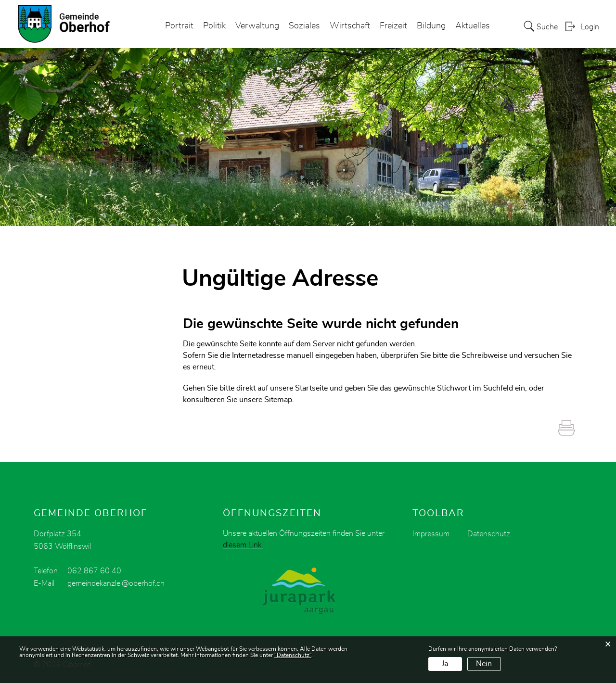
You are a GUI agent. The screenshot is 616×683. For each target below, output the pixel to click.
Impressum (431, 534)
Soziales (304, 26)
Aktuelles (473, 26)
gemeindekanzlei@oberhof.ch (116, 583)
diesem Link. (243, 545)
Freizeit (393, 26)
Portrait (179, 26)
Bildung (431, 26)
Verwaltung (257, 26)
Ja (445, 664)
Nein (484, 664)
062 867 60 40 (94, 571)
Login (590, 27)
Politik (214, 26)
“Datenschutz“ (293, 655)
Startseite (311, 388)
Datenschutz (489, 534)
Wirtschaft (350, 26)
